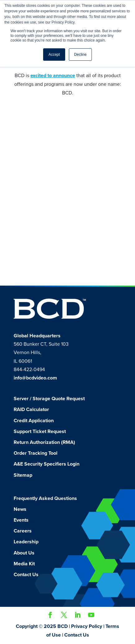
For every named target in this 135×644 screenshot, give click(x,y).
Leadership (26, 542)
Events (21, 520)
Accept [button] (54, 55)
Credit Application (34, 421)
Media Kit (24, 564)
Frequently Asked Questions (45, 498)
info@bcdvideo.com (35, 378)
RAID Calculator (31, 410)
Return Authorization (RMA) (44, 442)
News (20, 509)
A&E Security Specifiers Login (47, 464)
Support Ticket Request (40, 432)
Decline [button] (80, 55)
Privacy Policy (87, 626)
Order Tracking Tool (36, 453)
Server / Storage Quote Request (49, 399)
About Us (24, 553)
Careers (23, 531)
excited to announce (53, 76)
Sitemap (23, 475)
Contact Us (26, 575)
